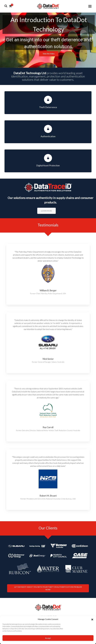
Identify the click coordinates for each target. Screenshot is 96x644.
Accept (48, 638)
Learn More (46, 211)
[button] (92, 619)
